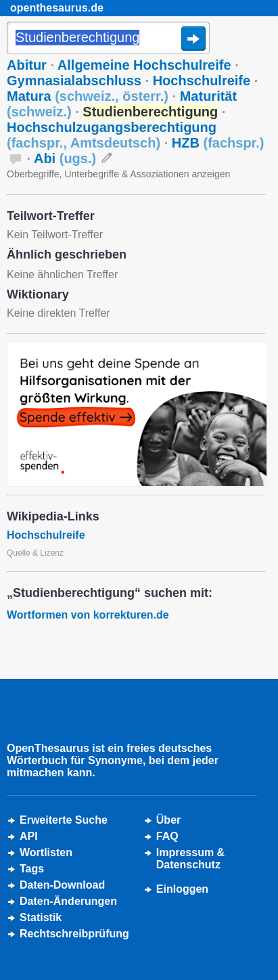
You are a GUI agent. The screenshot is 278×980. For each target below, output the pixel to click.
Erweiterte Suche (64, 820)
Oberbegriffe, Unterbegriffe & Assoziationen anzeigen (118, 174)
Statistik (41, 917)
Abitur (27, 65)
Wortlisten (46, 852)
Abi (65, 158)
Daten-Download (62, 885)
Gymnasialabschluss (74, 81)
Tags (32, 869)
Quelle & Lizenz (35, 553)
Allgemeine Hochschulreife (144, 65)
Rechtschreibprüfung (74, 934)
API (29, 836)
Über (168, 820)
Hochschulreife (202, 81)
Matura (88, 96)
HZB (218, 143)
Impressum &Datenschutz (190, 859)
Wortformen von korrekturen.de (88, 615)
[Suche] (108, 39)
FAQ (167, 836)
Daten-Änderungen (68, 901)
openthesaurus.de (57, 8)
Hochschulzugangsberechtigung (112, 135)
